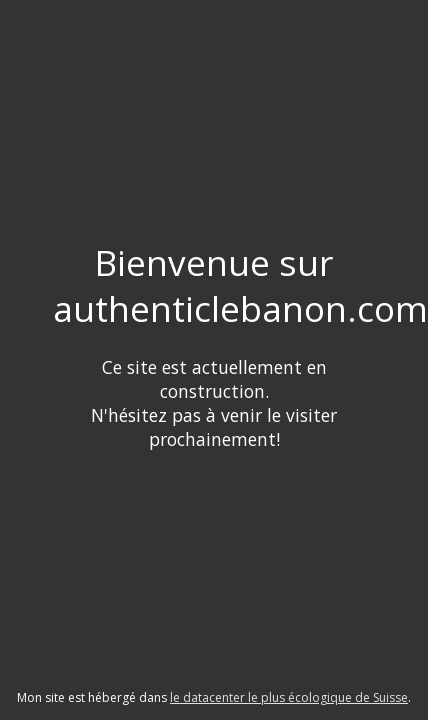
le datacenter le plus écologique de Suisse (289, 697)
